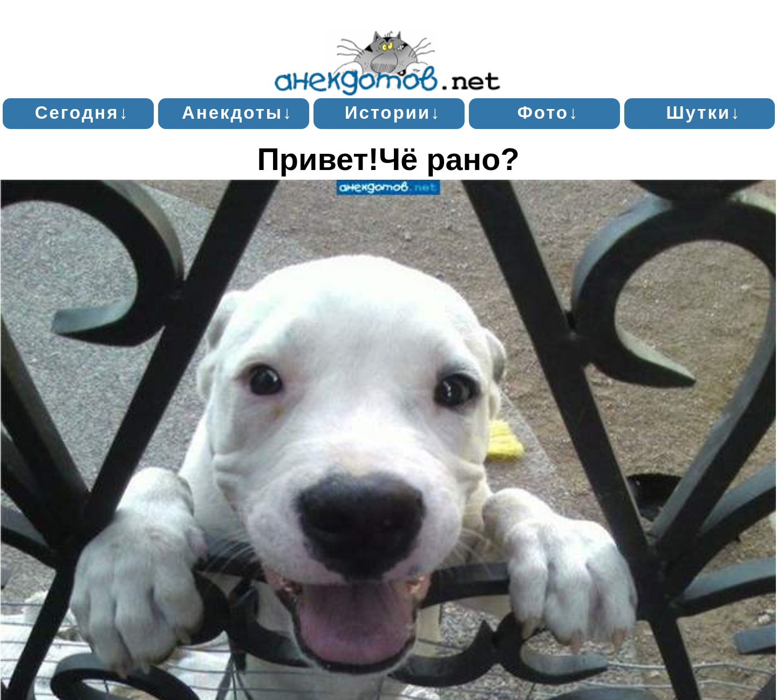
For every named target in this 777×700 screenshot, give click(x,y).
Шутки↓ (703, 113)
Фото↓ (548, 113)
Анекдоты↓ (237, 113)
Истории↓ (393, 113)
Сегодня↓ (82, 113)
